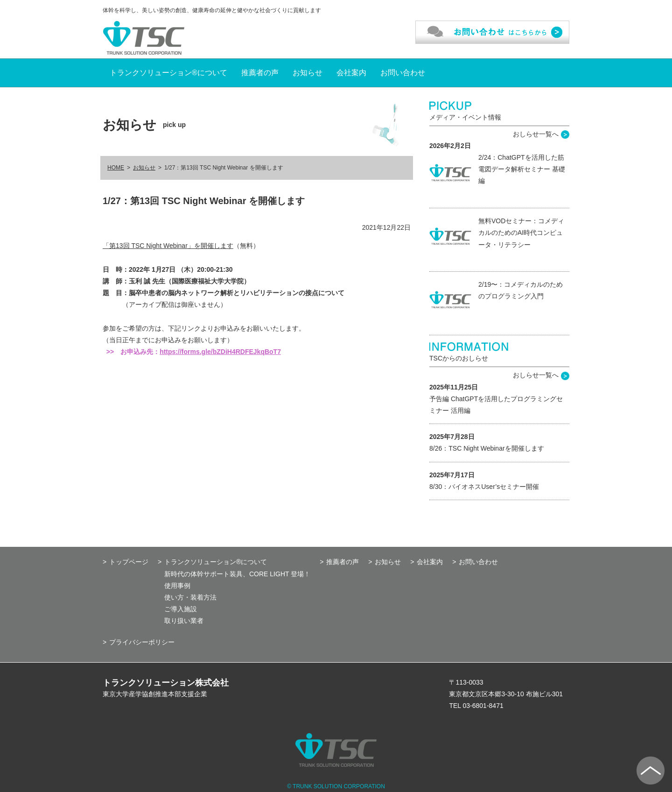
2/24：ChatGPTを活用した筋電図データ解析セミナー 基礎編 (522, 169)
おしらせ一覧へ (536, 134)
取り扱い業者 (184, 621)
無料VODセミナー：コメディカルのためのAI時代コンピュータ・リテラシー (521, 233)
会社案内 (351, 73)
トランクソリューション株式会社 (166, 683)
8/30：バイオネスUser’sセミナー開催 (484, 487)
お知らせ (308, 73)
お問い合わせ (403, 73)
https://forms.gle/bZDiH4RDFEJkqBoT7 (220, 352)
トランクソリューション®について (168, 73)
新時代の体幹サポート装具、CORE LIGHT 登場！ (237, 574)
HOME (116, 168)
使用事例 (177, 586)
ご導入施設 (181, 609)
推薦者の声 (260, 73)
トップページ (129, 562)
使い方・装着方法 (190, 597)
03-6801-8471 (483, 706)
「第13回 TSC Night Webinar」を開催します (168, 246)
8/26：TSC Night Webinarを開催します (487, 448)
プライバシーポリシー (142, 642)
